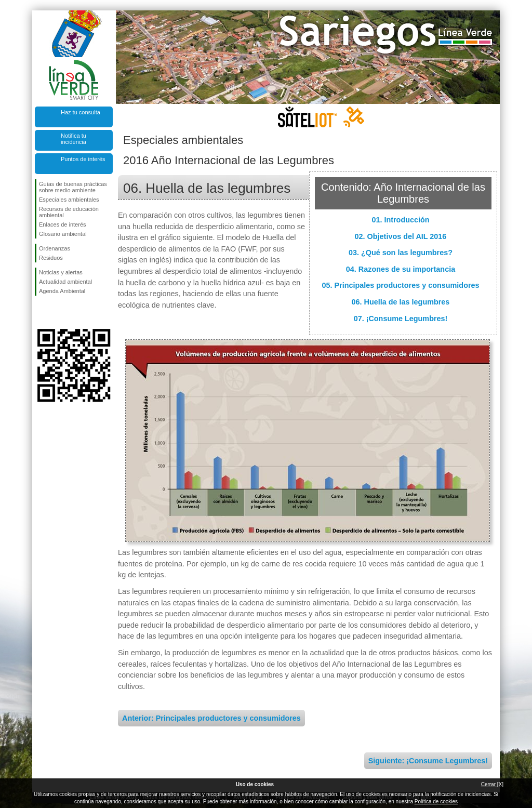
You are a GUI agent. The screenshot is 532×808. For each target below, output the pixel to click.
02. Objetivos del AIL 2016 (401, 236)
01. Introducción (400, 220)
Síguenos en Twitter (58, 312)
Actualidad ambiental (65, 282)
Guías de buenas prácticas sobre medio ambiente (73, 187)
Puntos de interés (83, 159)
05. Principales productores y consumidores (400, 285)
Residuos (51, 258)
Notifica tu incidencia (74, 139)
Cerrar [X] (492, 784)
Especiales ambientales (69, 200)
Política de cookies (436, 802)
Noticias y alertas (61, 272)
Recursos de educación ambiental (69, 212)
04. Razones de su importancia (401, 269)
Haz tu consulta (81, 112)
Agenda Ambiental (62, 291)
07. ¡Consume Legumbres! (401, 319)
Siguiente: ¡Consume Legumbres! (428, 761)
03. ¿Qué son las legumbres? (401, 253)
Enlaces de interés (63, 224)
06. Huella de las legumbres (401, 302)
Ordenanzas (55, 248)
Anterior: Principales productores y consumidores (211, 718)
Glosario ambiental (63, 234)
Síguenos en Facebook (41, 312)
